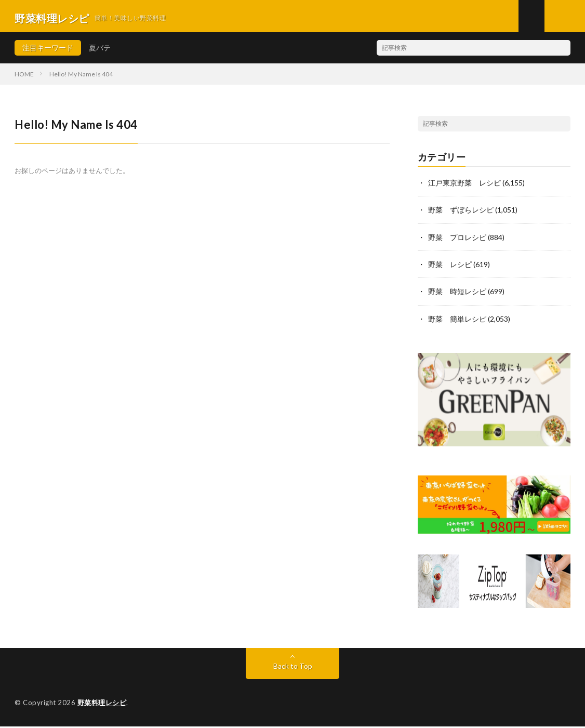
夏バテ (100, 52)
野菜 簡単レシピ (457, 322)
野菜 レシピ (450, 268)
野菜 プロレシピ (457, 241)
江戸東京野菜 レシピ (464, 187)
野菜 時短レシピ (457, 295)
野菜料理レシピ (102, 705)
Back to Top (293, 668)
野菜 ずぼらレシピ (461, 214)
